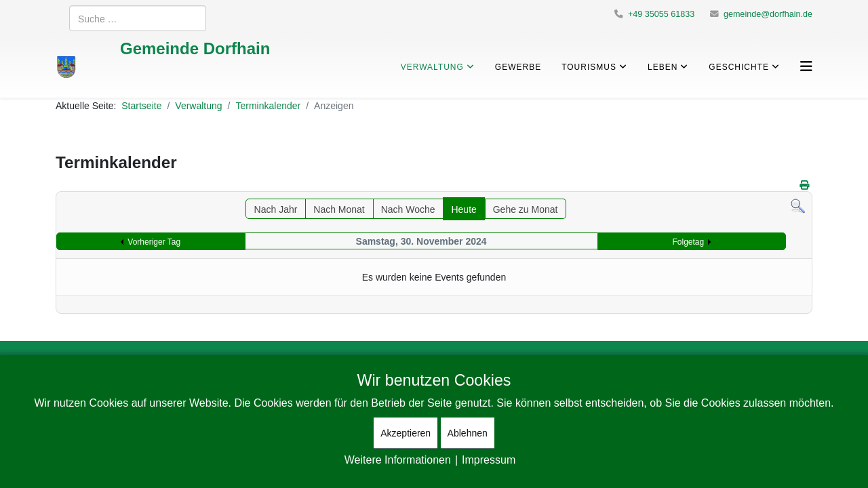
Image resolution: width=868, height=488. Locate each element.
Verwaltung (432, 67)
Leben (663, 67)
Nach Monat (339, 209)
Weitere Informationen (398, 460)
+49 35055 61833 (661, 14)
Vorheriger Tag (154, 242)
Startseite (141, 105)
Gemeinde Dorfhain (195, 48)
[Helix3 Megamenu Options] (806, 66)
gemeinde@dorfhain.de (768, 14)
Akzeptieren (406, 433)
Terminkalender (268, 105)
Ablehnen (468, 433)
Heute (463, 209)
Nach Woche (408, 209)
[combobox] (138, 18)
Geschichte (739, 67)
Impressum (489, 460)
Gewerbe (518, 67)
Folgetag (689, 242)
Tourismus (589, 67)
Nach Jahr (276, 209)
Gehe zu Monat (526, 209)
